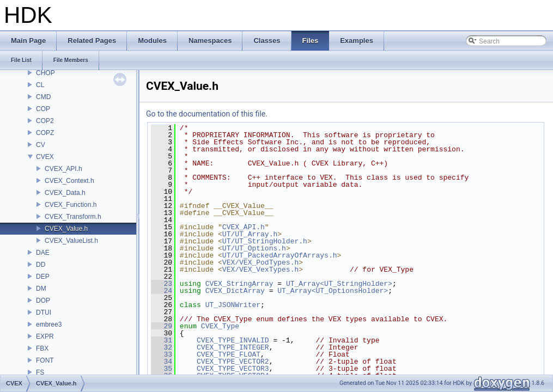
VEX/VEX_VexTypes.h (260, 269)
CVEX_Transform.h (73, 217)
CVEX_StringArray (239, 284)
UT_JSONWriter (233, 305)
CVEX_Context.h (69, 181)
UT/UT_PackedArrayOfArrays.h (280, 255)
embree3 (49, 324)
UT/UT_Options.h (254, 248)
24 (162, 291)
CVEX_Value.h (66, 229)
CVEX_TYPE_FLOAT (229, 354)
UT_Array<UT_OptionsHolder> (333, 291)
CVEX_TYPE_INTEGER (233, 347)
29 (162, 326)
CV (41, 145)
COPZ (45, 133)
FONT (45, 360)
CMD (43, 97)
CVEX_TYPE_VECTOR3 (233, 369)
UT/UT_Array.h (250, 234)
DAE (43, 253)
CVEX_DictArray (235, 291)
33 (162, 354)
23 (162, 284)
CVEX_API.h (63, 169)
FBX (42, 348)
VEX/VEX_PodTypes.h (260, 262)
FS (40, 372)
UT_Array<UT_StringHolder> (339, 284)
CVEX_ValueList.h (71, 241)
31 (162, 340)
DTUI (44, 313)
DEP (43, 277)
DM (41, 289)
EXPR (45, 336)
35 (162, 369)
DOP (43, 301)
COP (43, 109)
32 (162, 347)
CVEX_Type (220, 326)
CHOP (45, 73)
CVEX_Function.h (71, 205)
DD (41, 265)
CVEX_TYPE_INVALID (233, 340)
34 (162, 362)
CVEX (45, 157)
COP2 (45, 121)
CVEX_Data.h (65, 193)
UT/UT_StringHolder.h (265, 241)
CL (40, 85)
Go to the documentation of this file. (207, 114)
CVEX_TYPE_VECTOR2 (233, 362)
